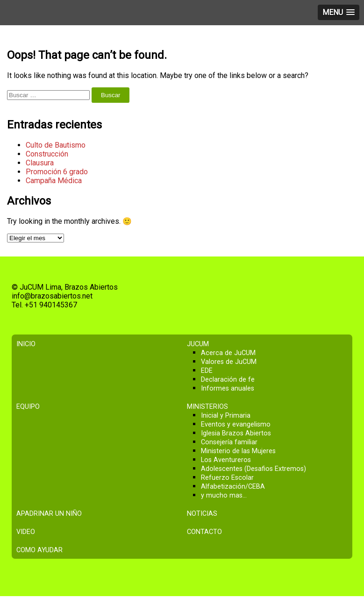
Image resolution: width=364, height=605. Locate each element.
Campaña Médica (54, 181)
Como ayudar (39, 550)
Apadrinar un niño (49, 514)
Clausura (40, 163)
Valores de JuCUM (229, 362)
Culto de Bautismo (56, 145)
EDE (207, 371)
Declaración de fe (228, 380)
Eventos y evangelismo (236, 424)
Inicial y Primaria (226, 416)
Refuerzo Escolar (227, 478)
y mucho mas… (224, 495)
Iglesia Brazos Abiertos (236, 433)
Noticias (202, 514)
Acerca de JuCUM (228, 353)
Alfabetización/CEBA (233, 487)
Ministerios (207, 407)
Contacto (204, 532)
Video (26, 532)
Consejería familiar (229, 442)
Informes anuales (228, 388)
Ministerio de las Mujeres (238, 451)
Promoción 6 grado (57, 172)
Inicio (26, 344)
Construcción (47, 154)
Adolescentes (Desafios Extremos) (253, 469)
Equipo (28, 407)
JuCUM (198, 344)
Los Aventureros (226, 460)
